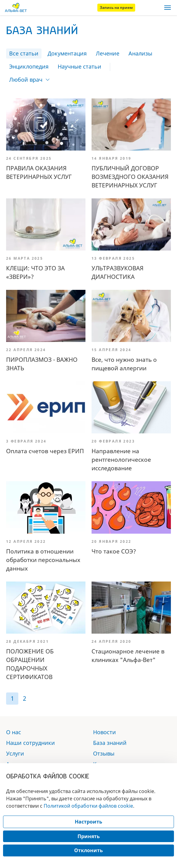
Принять (89, 836)
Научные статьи (79, 66)
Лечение (108, 53)
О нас (14, 732)
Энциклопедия (29, 66)
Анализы (140, 53)
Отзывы (104, 753)
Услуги (15, 753)
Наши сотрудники (31, 743)
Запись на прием (116, 7)
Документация (67, 53)
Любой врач (26, 80)
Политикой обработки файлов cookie (88, 806)
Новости (105, 732)
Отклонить (88, 850)
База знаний (110, 743)
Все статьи (24, 53)
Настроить (88, 822)
